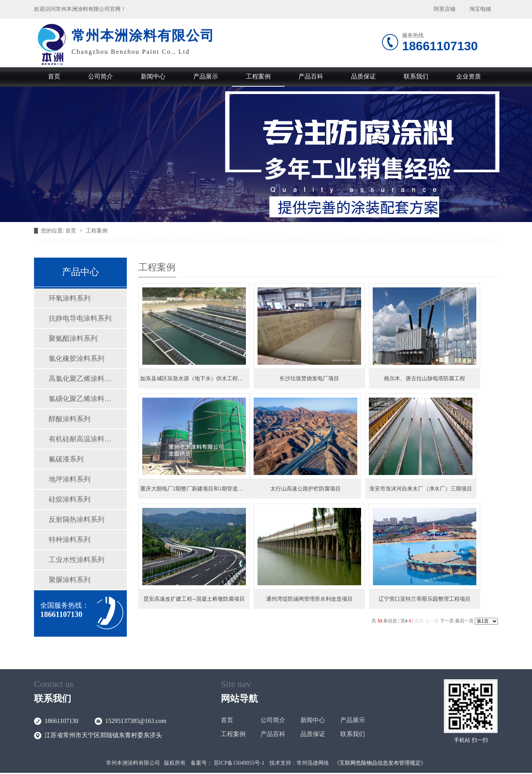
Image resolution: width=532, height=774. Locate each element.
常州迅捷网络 (313, 763)
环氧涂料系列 (70, 298)
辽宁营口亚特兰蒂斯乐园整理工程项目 (425, 599)
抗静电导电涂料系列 (80, 318)
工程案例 (258, 76)
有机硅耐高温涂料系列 (80, 439)
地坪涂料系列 (70, 479)
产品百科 (311, 76)
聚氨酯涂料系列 (73, 338)
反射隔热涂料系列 (77, 519)
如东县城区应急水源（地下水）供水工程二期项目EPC (205, 378)
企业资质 (469, 76)
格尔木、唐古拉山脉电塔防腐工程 (425, 378)
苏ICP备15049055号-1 (239, 763)
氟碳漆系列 (66, 459)
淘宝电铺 (480, 9)
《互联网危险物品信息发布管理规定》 (380, 763)
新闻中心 (153, 76)
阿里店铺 (445, 9)
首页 (54, 76)
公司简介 (101, 76)
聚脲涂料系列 (70, 580)
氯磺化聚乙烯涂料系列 (80, 399)
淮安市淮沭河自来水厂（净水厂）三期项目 (421, 489)
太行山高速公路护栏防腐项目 (305, 489)
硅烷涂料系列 (70, 499)
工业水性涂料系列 (77, 560)
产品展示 (206, 76)
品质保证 (363, 76)
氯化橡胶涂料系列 (77, 359)
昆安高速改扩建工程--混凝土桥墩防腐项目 (194, 599)
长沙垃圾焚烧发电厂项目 (309, 378)
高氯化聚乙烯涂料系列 (80, 379)
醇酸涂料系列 (70, 419)
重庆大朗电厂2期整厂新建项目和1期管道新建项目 (200, 489)
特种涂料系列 (70, 540)
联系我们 (416, 76)
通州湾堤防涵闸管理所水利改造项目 (309, 599)
